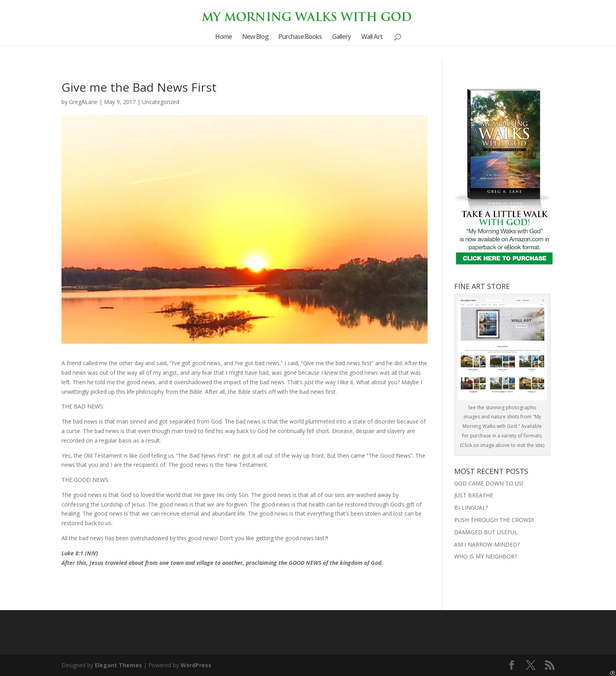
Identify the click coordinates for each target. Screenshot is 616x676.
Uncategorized (161, 102)
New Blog (255, 37)
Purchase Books (300, 37)
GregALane (83, 102)
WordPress (196, 665)
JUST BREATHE (474, 495)
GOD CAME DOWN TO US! (489, 483)
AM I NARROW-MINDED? (487, 544)
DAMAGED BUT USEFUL (486, 532)
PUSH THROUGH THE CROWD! (494, 520)
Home (224, 37)
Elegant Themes (118, 665)
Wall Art (372, 37)
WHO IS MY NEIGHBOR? (486, 556)
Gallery (342, 37)
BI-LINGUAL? (471, 507)
